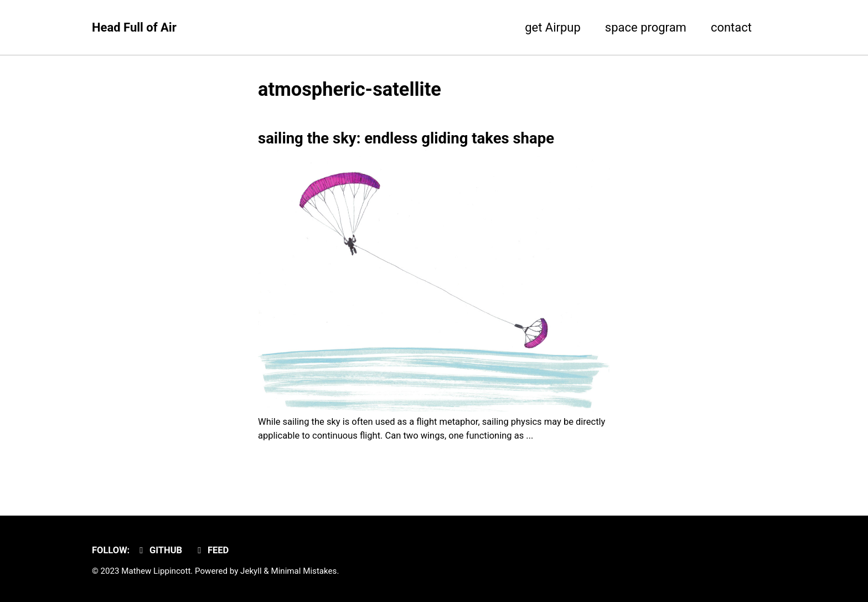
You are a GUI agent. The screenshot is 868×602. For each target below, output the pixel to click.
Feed (211, 550)
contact (731, 27)
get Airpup (553, 27)
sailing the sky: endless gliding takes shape (406, 138)
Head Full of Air (134, 27)
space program (646, 27)
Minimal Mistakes (304, 571)
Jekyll (251, 571)
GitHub (159, 550)
